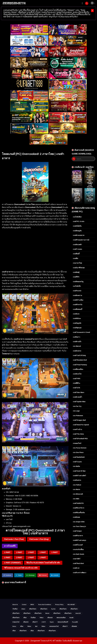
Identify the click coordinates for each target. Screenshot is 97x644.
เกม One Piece (78, 452)
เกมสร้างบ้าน (77, 429)
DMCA (32, 605)
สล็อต (25, 618)
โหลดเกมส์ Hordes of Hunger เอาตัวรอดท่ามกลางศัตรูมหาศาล (90, 176)
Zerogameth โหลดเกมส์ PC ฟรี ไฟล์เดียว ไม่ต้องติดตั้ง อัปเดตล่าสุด (56, 641)
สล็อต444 (26, 622)
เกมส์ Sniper (77, 531)
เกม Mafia (76, 466)
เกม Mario (76, 489)
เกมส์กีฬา (76, 277)
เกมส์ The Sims (78, 434)
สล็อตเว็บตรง (33, 609)
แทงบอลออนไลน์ (54, 626)
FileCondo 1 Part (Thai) (14, 539)
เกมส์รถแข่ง (77, 291)
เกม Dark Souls (78, 554)
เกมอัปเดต (76, 517)
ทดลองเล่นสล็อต (61, 618)
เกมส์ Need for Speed (81, 425)
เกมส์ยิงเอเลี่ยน (78, 369)
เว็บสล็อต (15, 609)
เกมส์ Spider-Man (79, 402)
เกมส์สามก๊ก (77, 342)
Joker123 (78, 613)
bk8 (36, 626)
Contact (24, 605)
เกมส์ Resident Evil (80, 360)
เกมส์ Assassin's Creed (81, 332)
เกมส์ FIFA (77, 379)
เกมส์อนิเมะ (77, 318)
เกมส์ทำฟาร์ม (78, 305)
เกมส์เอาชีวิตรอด (79, 268)
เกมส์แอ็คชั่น (77, 226)
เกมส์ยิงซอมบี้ (77, 309)
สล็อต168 (50, 618)
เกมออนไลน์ (77, 443)
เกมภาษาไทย (77, 263)
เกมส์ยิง (75, 258)
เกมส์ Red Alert (78, 563)
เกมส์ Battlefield (79, 457)
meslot (47, 613)
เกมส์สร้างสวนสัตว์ (79, 476)
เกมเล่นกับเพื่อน (78, 549)
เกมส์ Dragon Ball (79, 420)
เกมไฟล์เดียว (77, 217)
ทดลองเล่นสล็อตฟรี (63, 622)
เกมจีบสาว (76, 337)
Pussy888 (75, 622)
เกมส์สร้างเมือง (78, 300)
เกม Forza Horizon (80, 448)
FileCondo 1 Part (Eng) (39, 539)
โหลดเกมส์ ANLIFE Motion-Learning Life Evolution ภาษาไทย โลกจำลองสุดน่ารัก (90, 192)
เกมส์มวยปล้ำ (77, 397)
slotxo (14, 626)
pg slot (53, 609)
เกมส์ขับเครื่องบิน (79, 513)
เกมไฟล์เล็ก (77, 286)
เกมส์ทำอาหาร (78, 536)
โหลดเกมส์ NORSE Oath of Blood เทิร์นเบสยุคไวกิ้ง (77, 196)
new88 (71, 618)
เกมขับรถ (76, 314)
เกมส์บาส (76, 568)
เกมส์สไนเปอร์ (78, 545)
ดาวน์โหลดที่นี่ (10, 546)
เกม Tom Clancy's (79, 526)
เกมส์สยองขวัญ (78, 282)
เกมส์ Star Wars (79, 392)
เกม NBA (76, 499)
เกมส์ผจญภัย (77, 231)
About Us (15, 605)
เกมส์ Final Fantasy (80, 365)
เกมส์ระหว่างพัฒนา (80, 573)
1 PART (7, 552)
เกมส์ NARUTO (78, 503)
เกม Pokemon (78, 416)
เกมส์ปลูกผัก (77, 323)
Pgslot (52, 622)
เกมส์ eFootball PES (80, 439)
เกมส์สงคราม (77, 295)
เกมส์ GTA (76, 388)
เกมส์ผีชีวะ (77, 383)
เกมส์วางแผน (77, 249)
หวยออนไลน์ (16, 622)
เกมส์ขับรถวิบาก (79, 508)
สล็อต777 (35, 622)
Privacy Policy (59, 605)
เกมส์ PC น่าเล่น (79, 221)
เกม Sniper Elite (79, 522)
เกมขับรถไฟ (77, 374)
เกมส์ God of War (79, 471)
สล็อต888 (74, 626)
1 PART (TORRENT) (12, 563)
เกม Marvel (77, 346)
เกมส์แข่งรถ (77, 351)
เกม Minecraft (78, 494)
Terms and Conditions (45, 605)
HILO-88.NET (71, 605)
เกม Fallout (77, 485)
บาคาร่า (44, 622)
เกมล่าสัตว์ (77, 559)
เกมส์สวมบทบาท (79, 235)
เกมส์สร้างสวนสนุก (80, 540)
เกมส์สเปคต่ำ (77, 245)
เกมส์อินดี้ (76, 254)
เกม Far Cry (77, 406)
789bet (41, 618)
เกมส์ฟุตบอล (77, 328)
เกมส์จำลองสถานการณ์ (81, 240)
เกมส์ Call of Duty (79, 355)
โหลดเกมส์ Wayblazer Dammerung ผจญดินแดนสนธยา (77, 179)
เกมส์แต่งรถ (77, 480)
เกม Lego (76, 411)
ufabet (23, 609)
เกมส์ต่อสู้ (76, 272)
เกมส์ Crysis (77, 462)
